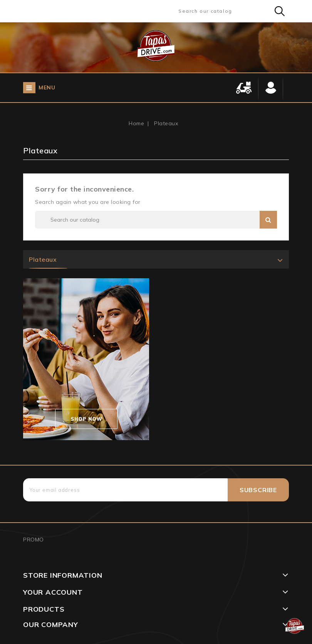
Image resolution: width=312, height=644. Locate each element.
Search (280, 11)
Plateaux (43, 259)
